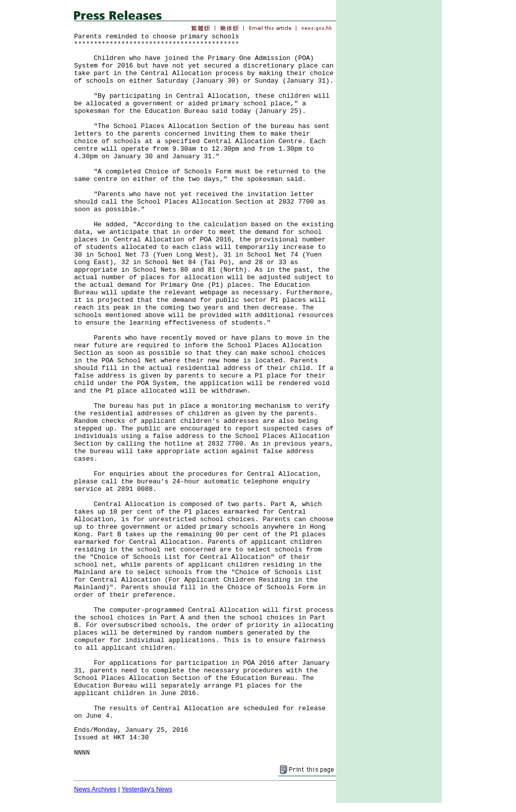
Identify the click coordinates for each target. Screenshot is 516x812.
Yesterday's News (147, 789)
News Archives (95, 789)
